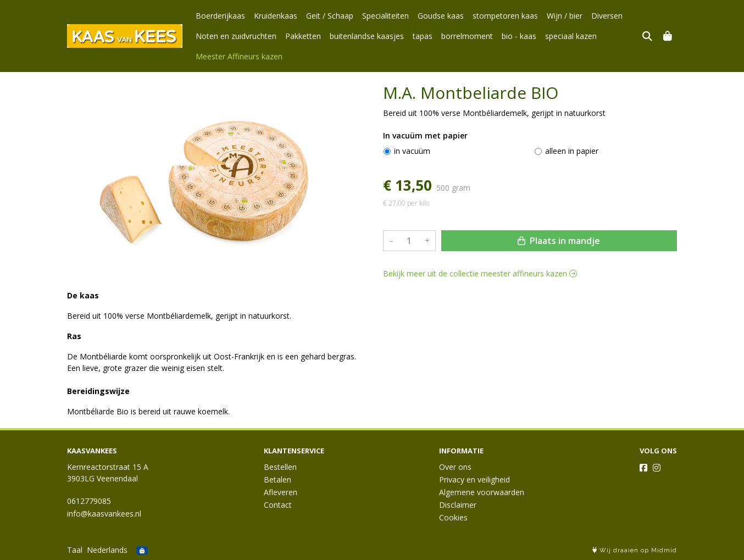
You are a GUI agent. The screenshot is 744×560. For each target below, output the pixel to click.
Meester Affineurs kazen (239, 56)
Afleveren (281, 492)
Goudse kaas (441, 16)
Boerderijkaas (220, 16)
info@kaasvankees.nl (104, 514)
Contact (278, 505)
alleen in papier (572, 151)
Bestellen (280, 467)
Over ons (455, 467)
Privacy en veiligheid (474, 479)
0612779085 (89, 501)
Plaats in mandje (559, 241)
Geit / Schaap (330, 16)
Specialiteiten (385, 16)
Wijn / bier (565, 16)
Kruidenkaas (276, 16)
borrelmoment (467, 36)
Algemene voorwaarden (482, 492)
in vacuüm (412, 151)
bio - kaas (519, 36)
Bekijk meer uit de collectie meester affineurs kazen (480, 273)
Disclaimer (458, 505)
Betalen (277, 479)
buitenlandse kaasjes (367, 36)
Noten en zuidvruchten (236, 36)
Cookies (453, 517)
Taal (75, 550)
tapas (423, 36)
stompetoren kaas (505, 16)
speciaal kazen (571, 36)
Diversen (607, 16)
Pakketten (303, 36)
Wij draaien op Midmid (635, 550)
